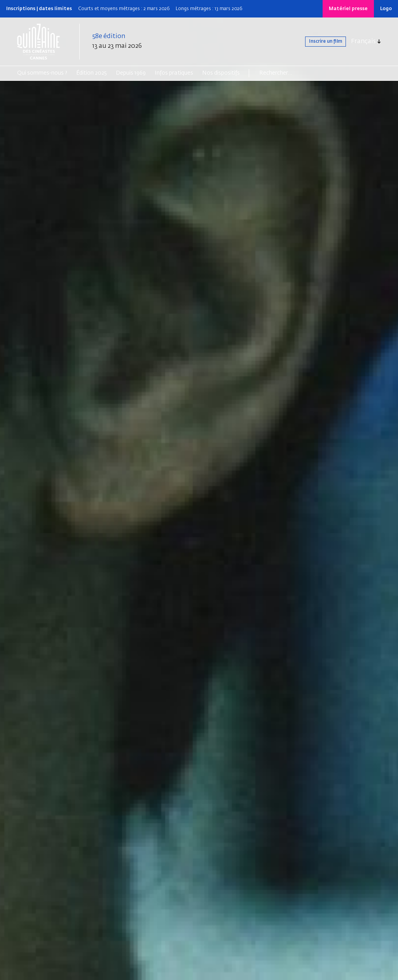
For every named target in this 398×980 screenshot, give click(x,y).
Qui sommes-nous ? (42, 73)
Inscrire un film (316, 42)
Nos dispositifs (221, 73)
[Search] (289, 73)
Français (363, 42)
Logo (386, 9)
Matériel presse (348, 9)
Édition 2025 (92, 73)
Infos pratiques (174, 73)
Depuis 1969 (131, 73)
